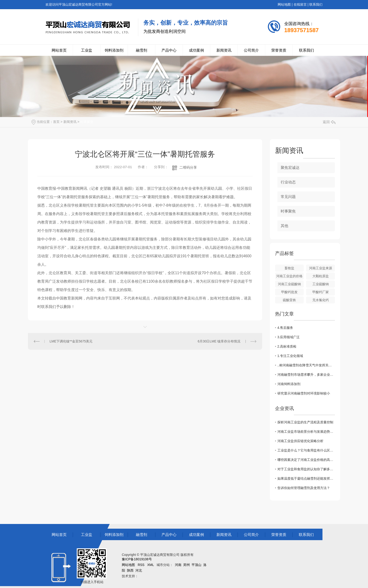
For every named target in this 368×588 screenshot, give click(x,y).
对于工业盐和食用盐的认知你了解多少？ (306, 469)
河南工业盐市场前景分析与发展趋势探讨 (306, 432)
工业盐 (87, 50)
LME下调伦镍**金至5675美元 (71, 341)
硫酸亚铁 (289, 300)
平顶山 (196, 565)
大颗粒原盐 (321, 276)
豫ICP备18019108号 (137, 559)
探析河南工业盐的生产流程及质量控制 (305, 422)
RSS (141, 565)
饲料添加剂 (114, 50)
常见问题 (288, 197)
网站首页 (59, 50)
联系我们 (316, 4)
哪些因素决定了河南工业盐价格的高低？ (306, 460)
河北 (139, 570)
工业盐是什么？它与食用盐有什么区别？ (306, 450)
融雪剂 (142, 50)
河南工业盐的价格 (289, 276)
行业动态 (288, 182)
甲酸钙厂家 (321, 292)
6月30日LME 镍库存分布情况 (219, 341)
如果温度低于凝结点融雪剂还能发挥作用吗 (306, 478)
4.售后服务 (285, 328)
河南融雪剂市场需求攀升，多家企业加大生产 (306, 375)
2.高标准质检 (287, 346)
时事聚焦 (87, 122)
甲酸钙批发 (289, 292)
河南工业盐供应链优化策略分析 (300, 441)
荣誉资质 (279, 50)
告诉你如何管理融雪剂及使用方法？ (304, 488)
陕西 (130, 570)
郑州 (187, 565)
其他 (284, 226)
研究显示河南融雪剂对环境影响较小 (304, 393)
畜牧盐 (289, 268)
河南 (178, 565)
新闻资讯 (224, 50)
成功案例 (196, 50)
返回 (329, 122)
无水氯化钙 (321, 300)
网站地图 (284, 4)
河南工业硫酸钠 (289, 284)
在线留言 (300, 4)
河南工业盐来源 (321, 268)
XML (150, 565)
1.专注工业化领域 (290, 356)
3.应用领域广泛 (289, 337)
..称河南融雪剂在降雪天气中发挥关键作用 (306, 365)
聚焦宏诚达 (290, 168)
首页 (56, 122)
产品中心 (169, 50)
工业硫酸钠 (321, 284)
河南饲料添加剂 (289, 384)
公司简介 (251, 50)
